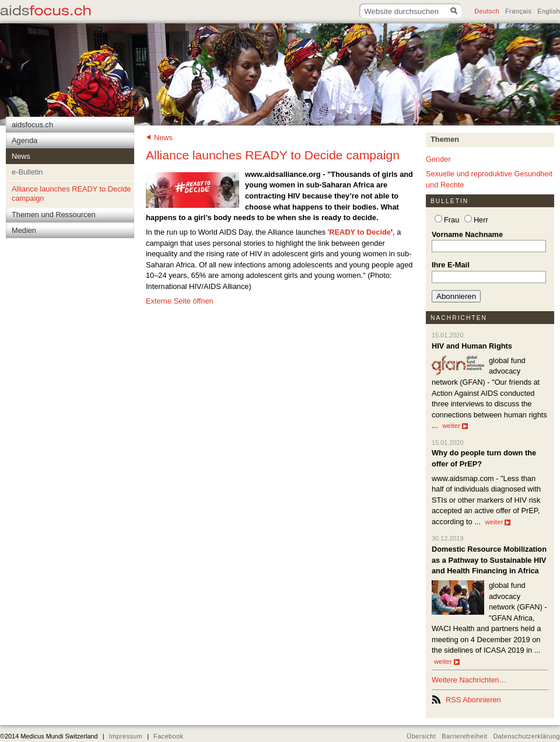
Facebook (168, 736)
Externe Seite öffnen (180, 301)
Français (518, 11)
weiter (455, 426)
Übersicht (421, 736)
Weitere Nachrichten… (469, 680)
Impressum (125, 736)
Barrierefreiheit (464, 736)
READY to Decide (360, 232)
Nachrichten (459, 318)
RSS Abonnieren (473, 700)
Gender (438, 159)
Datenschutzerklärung (527, 736)
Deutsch (487, 11)
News (163, 137)
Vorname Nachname (467, 234)
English (549, 11)
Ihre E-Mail (451, 265)
